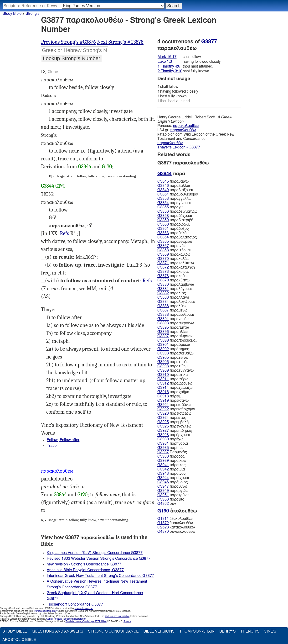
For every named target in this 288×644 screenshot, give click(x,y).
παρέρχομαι (174, 435)
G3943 (163, 474)
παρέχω (170, 439)
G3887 (163, 310)
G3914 (163, 388)
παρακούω (172, 276)
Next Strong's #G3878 (120, 42)
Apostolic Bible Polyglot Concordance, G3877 (85, 570)
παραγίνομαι (174, 203)
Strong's (32, 14)
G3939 (163, 461)
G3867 (163, 246)
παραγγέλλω (174, 199)
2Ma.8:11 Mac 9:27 (64, 234)
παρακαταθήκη (176, 267)
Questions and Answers (57, 631)
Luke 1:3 (165, 62)
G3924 (163, 418)
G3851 (163, 194)
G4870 (163, 532)
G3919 (163, 401)
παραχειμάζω (175, 388)
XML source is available (117, 616)
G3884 (163, 302)
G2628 (163, 527)
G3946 (163, 482)
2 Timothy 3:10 (170, 71)
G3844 (85, 167)
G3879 (163, 280)
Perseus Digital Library (46, 611)
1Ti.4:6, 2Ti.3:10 (147, 281)
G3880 (163, 285)
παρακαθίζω (174, 254)
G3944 (163, 478)
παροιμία (171, 469)
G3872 (163, 267)
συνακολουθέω (176, 532)
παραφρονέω (175, 383)
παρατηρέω (173, 362)
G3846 (163, 186)
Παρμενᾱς (172, 452)
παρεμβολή (173, 422)
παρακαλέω (173, 259)
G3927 (163, 431)
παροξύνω (172, 486)
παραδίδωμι (174, 224)
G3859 (163, 220)
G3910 (163, 375)
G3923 (163, 413)
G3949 (163, 491)
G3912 (163, 383)
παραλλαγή (173, 297)
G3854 (163, 203)
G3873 (163, 272)
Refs (64, 233)
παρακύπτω (173, 280)
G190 (107, 167)
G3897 (163, 336)
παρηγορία (173, 443)
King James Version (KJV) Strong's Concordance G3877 (95, 553)
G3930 (163, 439)
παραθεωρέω (175, 242)
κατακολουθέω (176, 527)
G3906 (163, 362)
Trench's (250, 631)
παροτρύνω (173, 495)
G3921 (163, 405)
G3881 (163, 289)
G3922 (163, 409)
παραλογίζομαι (176, 302)
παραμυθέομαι (176, 315)
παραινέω (172, 246)
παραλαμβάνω (176, 285)
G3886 (163, 306)
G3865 (163, 242)
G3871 (163, 263)
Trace (52, 446)
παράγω (170, 207)
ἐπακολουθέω (175, 523)
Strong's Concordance (113, 631)
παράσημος (173, 349)
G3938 (163, 456)
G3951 (163, 495)
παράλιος (172, 293)
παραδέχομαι (175, 216)
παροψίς (171, 499)
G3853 (163, 199)
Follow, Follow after (63, 440)
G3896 (163, 332)
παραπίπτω (173, 327)
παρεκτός (172, 418)
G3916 (163, 392)
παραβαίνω (173, 181)
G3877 (209, 42)
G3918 (163, 396)
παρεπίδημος (175, 431)
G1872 (163, 523)
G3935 (163, 448)
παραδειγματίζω (177, 211)
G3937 (163, 452)
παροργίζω (173, 491)
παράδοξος (173, 229)
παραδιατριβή (175, 220)
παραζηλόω (173, 233)
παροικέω (172, 461)
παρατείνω (173, 358)
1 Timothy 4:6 (169, 66)
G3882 (163, 293)
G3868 (163, 250)
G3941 (163, 465)
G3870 (163, 259)
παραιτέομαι (174, 250)
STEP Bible (100, 622)
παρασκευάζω (175, 353)
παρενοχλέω (174, 426)
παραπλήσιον (175, 336)
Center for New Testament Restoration (66, 619)
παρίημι (170, 448)
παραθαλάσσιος (177, 237)
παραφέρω (173, 379)
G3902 (163, 349)
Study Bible (12, 14)
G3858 (163, 216)
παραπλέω (172, 332)
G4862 (163, 504)
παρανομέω (173, 319)
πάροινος (171, 474)
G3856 (163, 211)
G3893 (163, 323)
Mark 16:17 (167, 57)
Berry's (227, 631)
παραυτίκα (173, 375)
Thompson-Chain (197, 631)
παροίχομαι (173, 478)
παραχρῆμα (173, 392)
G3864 (163, 237)
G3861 (163, 229)
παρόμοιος (173, 482)
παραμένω (172, 310)
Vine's (270, 631)
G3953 (163, 499)
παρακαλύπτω (176, 263)
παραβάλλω (174, 186)
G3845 (163, 181)
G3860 (163, 224)
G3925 (163, 422)
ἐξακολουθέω (175, 519)
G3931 (163, 443)
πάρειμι (170, 396)
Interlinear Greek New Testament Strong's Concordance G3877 (100, 576)
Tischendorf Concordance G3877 (75, 604)
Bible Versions (159, 631)
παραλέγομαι (175, 289)
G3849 (163, 190)
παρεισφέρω (174, 413)
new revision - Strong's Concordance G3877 (84, 564)
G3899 (163, 340)
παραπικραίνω (176, 323)
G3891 (163, 319)
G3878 (163, 276)
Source (127, 622)
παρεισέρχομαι (176, 409)
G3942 (163, 469)
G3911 (163, 379)
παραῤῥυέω (174, 345)
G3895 (163, 327)
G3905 (163, 358)
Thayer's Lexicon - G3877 (179, 147)
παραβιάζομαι (175, 190)
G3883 (163, 297)
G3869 (163, 254)
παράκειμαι (173, 272)
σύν (167, 504)
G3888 (163, 315)
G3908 (163, 366)
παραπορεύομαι (177, 340)
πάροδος (171, 456)
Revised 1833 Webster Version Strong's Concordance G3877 (99, 559)
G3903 (163, 353)
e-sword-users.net (84, 608)
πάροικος (171, 465)
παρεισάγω (173, 401)
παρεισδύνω (174, 405)
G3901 (163, 345)
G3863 (163, 233)
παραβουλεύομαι (178, 194)
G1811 (163, 519)
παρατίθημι (173, 366)
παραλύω (171, 306)
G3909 (163, 370)
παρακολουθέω (186, 126)
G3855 (163, 207)
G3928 (163, 435)
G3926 (163, 426)
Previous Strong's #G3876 (68, 42)
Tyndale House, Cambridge (80, 622)
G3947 (163, 486)
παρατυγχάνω (175, 370)
